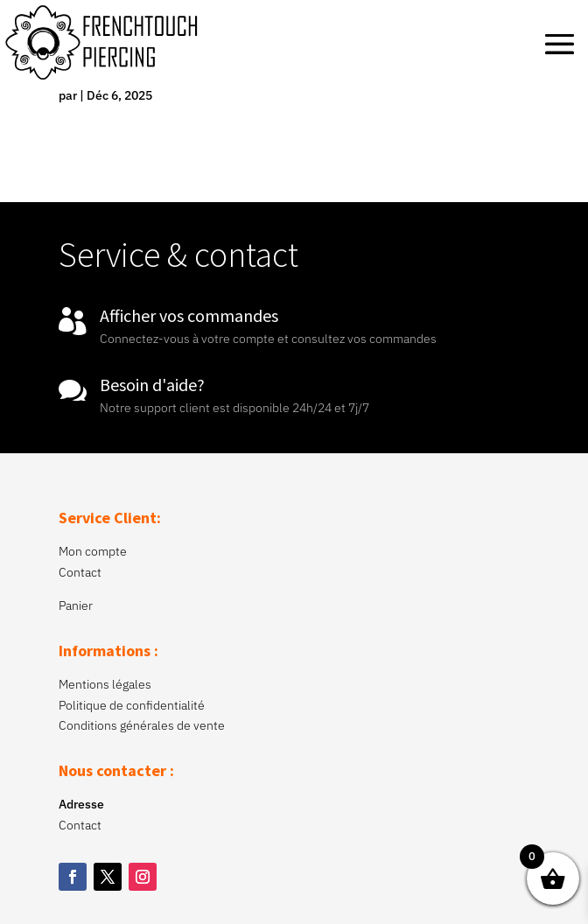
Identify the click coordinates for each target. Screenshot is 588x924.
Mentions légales (105, 684)
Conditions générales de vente (142, 725)
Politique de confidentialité (132, 705)
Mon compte (93, 551)
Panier (76, 605)
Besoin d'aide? (152, 385)
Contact (80, 572)
